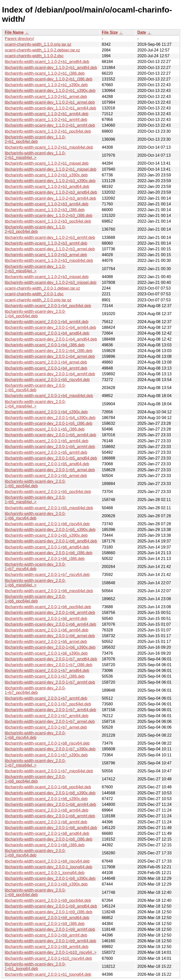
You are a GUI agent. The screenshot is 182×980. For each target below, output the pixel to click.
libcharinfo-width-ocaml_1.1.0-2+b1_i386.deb (45, 73)
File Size (110, 32)
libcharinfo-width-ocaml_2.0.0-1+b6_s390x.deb (46, 653)
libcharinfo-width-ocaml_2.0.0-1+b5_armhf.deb (46, 452)
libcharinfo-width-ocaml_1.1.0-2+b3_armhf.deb (46, 243)
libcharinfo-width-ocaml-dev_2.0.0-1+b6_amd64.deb (51, 541)
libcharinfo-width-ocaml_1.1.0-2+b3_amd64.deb (47, 187)
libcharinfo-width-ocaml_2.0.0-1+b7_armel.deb (46, 727)
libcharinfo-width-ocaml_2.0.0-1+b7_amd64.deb (47, 671)
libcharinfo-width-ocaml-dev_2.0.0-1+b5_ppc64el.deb (35, 484)
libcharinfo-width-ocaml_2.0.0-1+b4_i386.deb (45, 345)
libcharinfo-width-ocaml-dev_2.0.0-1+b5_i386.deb (49, 423)
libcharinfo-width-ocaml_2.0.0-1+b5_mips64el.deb (49, 508)
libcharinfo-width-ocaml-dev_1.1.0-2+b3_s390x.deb (50, 181)
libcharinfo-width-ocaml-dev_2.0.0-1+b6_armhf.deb (50, 613)
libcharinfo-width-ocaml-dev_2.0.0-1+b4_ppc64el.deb (35, 314)
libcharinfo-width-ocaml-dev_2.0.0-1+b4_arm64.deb (50, 327)
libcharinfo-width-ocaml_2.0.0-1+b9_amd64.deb (47, 918)
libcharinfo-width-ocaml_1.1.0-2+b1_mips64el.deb (49, 147)
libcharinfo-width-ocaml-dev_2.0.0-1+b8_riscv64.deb (35, 735)
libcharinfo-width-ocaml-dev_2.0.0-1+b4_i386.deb (49, 351)
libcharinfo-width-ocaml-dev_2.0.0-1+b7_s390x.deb (50, 749)
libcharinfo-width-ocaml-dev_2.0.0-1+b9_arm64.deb (50, 941)
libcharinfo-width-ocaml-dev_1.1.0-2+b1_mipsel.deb (51, 169)
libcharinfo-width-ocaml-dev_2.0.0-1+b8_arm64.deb (50, 804)
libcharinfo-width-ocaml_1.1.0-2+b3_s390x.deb (46, 175)
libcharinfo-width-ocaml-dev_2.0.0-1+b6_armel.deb (50, 636)
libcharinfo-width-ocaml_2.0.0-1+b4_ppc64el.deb (48, 306)
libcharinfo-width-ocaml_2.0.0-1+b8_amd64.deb (47, 833)
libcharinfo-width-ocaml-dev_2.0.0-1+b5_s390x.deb (50, 530)
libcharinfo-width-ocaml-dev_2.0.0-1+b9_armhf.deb (50, 929)
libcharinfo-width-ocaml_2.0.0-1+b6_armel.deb (46, 642)
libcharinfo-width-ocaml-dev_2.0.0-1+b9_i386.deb (49, 912)
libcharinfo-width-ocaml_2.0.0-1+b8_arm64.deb (47, 810)
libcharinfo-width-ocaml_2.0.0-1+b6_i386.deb (45, 559)
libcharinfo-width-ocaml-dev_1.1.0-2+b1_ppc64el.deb (35, 139)
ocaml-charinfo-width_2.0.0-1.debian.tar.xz (42, 288)
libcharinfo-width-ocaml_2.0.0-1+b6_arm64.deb (47, 630)
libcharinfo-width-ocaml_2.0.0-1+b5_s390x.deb (46, 535)
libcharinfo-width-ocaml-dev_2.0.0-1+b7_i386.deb (49, 665)
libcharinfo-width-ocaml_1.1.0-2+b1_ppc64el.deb (48, 131)
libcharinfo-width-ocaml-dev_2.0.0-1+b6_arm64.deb (50, 624)
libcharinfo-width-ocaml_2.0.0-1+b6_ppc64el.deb (48, 607)
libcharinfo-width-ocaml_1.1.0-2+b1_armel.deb (46, 97)
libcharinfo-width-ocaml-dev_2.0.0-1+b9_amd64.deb (51, 906)
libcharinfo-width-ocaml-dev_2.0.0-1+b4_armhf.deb (50, 374)
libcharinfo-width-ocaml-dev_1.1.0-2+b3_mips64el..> (35, 269)
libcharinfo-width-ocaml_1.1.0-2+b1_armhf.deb (46, 120)
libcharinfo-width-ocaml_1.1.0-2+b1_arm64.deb (47, 114)
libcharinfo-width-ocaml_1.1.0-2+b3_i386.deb (45, 210)
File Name (14, 32)
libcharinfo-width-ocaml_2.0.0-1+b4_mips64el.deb (49, 396)
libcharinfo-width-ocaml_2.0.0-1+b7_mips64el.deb (49, 771)
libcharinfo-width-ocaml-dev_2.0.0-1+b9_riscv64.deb (35, 853)
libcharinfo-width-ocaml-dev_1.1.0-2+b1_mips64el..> (35, 155)
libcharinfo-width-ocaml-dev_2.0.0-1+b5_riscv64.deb (35, 388)
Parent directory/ (19, 39)
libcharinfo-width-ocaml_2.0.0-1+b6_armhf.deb (46, 619)
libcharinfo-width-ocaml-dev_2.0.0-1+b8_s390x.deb (50, 793)
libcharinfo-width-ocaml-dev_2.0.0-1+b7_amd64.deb (51, 659)
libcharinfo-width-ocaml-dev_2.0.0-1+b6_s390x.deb (50, 647)
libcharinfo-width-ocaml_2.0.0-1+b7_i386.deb (45, 676)
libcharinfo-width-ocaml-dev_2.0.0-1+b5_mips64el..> (35, 500)
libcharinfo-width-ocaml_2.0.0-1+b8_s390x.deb (46, 799)
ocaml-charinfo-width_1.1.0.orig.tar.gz (38, 44)
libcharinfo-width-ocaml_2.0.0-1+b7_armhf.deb (46, 698)
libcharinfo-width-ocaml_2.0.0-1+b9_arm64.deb (47, 947)
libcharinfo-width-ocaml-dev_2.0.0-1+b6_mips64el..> (35, 583)
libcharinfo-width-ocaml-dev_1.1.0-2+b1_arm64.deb (50, 108)
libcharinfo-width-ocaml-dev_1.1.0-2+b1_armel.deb (50, 102)
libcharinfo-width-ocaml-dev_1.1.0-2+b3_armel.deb (50, 249)
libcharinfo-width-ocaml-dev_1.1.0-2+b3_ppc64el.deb (35, 229)
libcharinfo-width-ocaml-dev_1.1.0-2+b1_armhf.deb (50, 125)
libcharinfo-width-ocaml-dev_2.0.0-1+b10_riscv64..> (51, 952)
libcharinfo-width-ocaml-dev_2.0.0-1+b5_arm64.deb (50, 435)
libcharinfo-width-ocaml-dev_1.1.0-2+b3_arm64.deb (50, 198)
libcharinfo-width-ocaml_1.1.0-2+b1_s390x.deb (46, 85)
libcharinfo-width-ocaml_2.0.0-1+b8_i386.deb (45, 845)
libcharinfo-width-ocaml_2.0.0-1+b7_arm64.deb (47, 716)
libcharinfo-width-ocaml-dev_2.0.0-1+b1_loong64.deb (35, 966)
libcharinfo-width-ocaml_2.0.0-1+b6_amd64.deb (47, 547)
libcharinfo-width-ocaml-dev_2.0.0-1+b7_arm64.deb (50, 710)
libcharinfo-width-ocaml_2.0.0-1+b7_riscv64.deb (47, 575)
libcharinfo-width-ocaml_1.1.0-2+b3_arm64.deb (47, 204)
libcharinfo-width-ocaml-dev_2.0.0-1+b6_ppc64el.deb (35, 599)
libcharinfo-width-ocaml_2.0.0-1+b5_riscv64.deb (47, 380)
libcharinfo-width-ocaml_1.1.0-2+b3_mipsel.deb (47, 277)
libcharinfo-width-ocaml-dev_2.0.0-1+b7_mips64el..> (35, 763)
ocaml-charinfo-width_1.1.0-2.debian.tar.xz (42, 50)
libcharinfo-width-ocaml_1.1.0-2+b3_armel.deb (46, 255)
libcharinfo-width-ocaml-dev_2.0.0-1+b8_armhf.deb (50, 816)
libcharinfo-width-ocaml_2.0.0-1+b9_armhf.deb (46, 935)
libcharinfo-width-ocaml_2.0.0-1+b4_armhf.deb (46, 368)
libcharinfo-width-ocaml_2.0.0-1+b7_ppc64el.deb (48, 704)
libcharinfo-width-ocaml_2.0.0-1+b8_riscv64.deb (47, 743)
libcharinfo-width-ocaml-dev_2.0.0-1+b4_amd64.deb (51, 339)
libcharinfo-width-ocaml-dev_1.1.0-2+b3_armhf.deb (50, 238)
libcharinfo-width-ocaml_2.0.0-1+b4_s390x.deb (46, 412)
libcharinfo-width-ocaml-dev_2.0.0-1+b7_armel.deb (50, 722)
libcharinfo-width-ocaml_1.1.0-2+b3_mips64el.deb (49, 260)
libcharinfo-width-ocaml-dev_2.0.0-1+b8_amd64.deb (51, 828)
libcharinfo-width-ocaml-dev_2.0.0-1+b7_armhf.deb (50, 682)
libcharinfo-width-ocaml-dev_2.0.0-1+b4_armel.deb (50, 356)
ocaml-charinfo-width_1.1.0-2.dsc (34, 56)
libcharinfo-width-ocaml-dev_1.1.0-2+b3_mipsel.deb (51, 282)
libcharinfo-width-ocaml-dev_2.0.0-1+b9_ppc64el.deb (35, 892)
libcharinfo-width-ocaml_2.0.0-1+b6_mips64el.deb (49, 591)
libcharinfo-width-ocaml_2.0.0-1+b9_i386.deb (45, 924)
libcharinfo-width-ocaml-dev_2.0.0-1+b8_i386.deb (49, 839)
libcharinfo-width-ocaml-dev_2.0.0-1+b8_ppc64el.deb (35, 779)
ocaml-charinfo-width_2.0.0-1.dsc (34, 294)
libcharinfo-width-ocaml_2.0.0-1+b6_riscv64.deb (47, 524)
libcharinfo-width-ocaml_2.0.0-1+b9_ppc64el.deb (48, 900)
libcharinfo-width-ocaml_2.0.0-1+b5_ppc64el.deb (48, 492)
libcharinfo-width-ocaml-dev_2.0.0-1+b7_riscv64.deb (35, 567)
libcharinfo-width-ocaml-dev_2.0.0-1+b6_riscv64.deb (35, 516)
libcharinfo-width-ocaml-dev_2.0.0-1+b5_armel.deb (50, 470)
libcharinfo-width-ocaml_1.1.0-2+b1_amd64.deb (47, 62)
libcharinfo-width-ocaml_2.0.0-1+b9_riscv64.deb (47, 861)
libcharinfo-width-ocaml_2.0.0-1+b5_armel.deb (46, 476)
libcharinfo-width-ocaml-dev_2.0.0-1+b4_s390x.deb (50, 418)
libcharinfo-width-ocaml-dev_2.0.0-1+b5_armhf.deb (50, 447)
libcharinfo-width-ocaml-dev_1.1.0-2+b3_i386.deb (49, 216)
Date (142, 32)
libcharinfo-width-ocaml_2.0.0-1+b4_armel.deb (46, 362)
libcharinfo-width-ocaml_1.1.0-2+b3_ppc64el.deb (48, 221)
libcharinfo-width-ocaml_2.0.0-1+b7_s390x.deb (46, 755)
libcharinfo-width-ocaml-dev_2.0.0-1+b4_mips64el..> (35, 404)
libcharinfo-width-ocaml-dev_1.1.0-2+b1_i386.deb (49, 79)
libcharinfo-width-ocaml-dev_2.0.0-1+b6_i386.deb (49, 553)
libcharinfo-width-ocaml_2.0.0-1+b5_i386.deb (45, 429)
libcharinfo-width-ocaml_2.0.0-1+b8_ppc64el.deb (48, 787)
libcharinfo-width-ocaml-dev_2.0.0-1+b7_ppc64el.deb (35, 690)
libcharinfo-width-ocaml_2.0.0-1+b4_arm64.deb (47, 322)
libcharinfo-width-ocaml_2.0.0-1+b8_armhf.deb (46, 822)
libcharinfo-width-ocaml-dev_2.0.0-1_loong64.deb (48, 867)
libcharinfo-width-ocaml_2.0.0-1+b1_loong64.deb (48, 974)
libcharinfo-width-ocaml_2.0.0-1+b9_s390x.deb (46, 884)
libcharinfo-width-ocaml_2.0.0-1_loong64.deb (45, 873)
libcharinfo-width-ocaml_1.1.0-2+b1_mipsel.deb (47, 163)
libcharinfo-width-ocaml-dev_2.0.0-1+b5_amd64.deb (51, 458)
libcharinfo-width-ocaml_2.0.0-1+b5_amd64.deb (47, 464)
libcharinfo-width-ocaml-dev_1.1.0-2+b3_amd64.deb (51, 192)
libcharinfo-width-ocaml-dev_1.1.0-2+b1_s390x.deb (50, 91)
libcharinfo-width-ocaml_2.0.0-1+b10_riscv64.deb (48, 958)
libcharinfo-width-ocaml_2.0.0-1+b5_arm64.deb (47, 441)
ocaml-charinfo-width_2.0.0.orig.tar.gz (38, 300)
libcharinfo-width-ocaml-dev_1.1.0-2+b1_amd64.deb (51, 68)
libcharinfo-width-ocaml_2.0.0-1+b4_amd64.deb (47, 333)
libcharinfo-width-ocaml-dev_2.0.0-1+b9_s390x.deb (50, 878)
